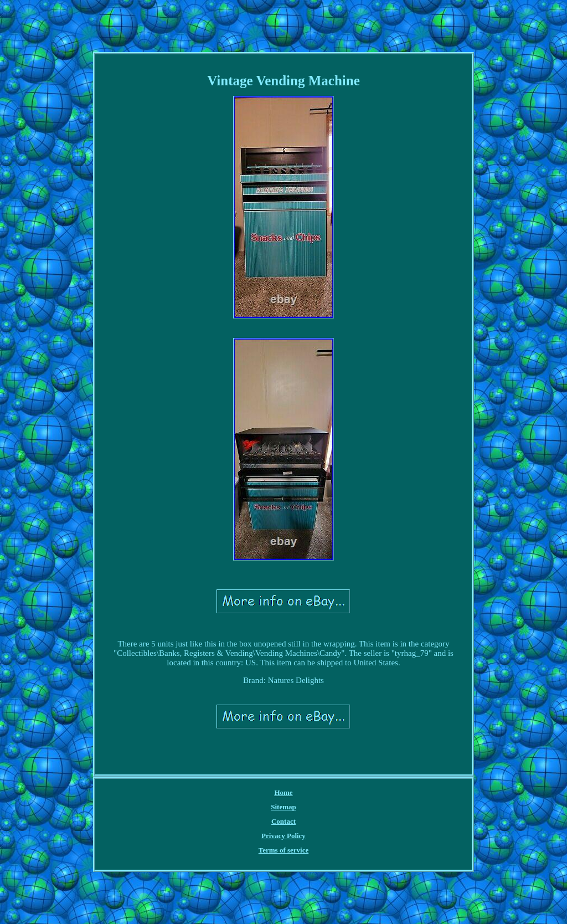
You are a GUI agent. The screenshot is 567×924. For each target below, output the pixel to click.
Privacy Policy (283, 836)
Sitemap (283, 807)
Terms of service (284, 850)
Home (283, 792)
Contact (283, 821)
